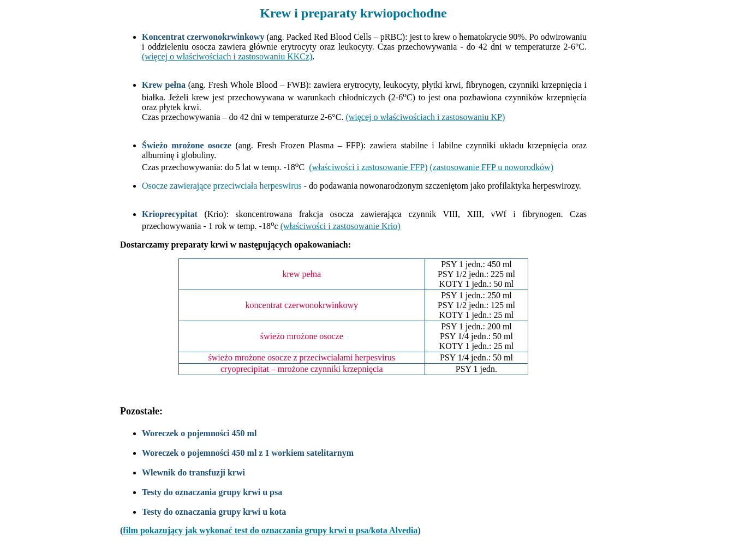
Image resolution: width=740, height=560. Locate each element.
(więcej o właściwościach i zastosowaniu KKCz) (227, 56)
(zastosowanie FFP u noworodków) (491, 167)
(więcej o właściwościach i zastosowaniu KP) (425, 117)
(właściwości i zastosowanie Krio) (341, 226)
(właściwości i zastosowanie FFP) (368, 167)
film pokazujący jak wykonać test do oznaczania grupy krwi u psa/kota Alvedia (270, 530)
